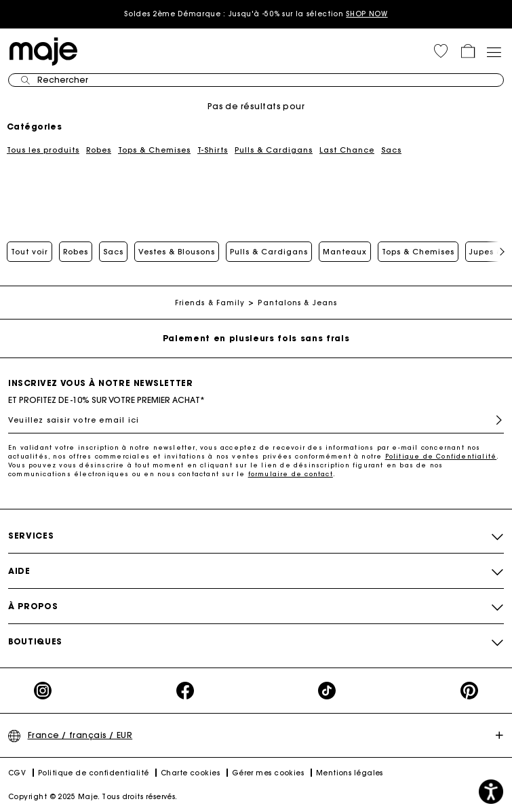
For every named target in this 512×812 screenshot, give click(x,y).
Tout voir (29, 252)
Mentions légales (350, 773)
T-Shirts (213, 150)
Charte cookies (190, 773)
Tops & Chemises (154, 150)
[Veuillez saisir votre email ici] (256, 420)
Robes (99, 150)
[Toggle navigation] (494, 51)
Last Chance (347, 150)
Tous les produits (43, 150)
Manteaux (345, 252)
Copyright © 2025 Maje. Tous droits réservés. (93, 797)
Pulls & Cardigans (274, 150)
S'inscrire (493, 420)
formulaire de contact (291, 474)
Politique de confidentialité (94, 773)
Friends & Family (210, 303)
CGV (17, 773)
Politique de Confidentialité (441, 456)
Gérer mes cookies (268, 773)
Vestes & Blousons (177, 252)
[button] (441, 51)
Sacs (391, 150)
